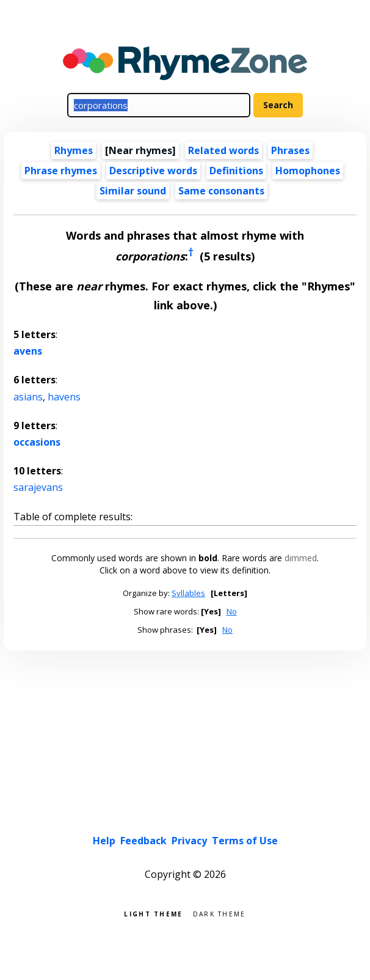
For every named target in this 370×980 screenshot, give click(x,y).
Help (104, 841)
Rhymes (74, 150)
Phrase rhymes (61, 171)
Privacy (189, 841)
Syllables (188, 593)
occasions (37, 442)
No (232, 611)
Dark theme (219, 913)
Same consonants (221, 191)
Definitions (236, 171)
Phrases (290, 150)
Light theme (153, 913)
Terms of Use (245, 841)
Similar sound (133, 191)
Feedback (143, 841)
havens (64, 397)
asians (28, 397)
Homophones (308, 171)
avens (28, 351)
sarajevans (38, 487)
